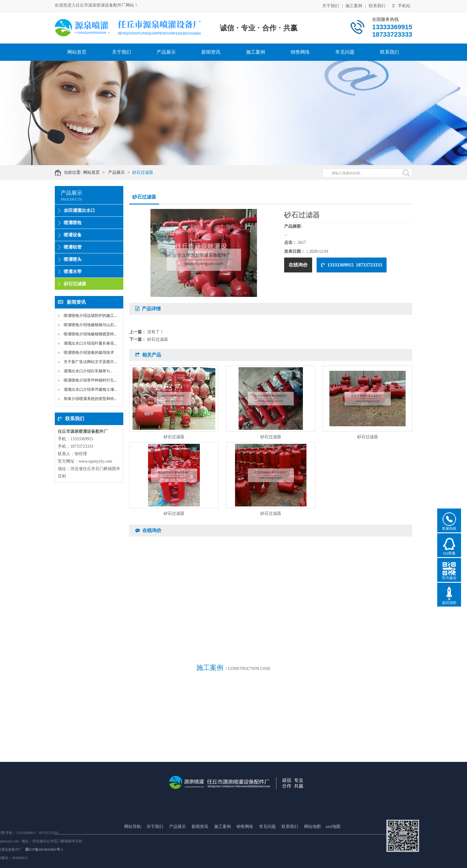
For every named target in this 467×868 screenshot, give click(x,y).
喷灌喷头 (73, 259)
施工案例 (354, 5)
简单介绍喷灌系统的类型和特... (90, 399)
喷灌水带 (73, 272)
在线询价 (298, 265)
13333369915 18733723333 (352, 265)
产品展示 (166, 52)
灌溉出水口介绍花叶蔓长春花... (90, 343)
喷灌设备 (73, 235)
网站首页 (77, 52)
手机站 (401, 5)
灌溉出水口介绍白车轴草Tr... (88, 371)
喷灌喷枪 (73, 223)
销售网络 (300, 52)
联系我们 (377, 5)
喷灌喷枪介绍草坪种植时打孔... (90, 380)
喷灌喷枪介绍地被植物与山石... (90, 325)
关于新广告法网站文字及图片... (90, 362)
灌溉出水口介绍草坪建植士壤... (90, 389)
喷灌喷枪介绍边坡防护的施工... (90, 316)
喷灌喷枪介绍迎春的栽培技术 (89, 352)
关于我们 (331, 5)
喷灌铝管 (73, 247)
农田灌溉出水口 (79, 210)
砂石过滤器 (147, 172)
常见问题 (345, 52)
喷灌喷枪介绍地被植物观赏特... (90, 334)
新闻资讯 (211, 52)
